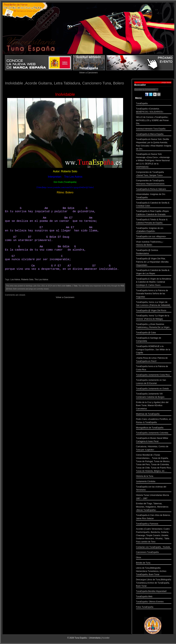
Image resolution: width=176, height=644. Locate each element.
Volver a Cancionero (88, 73)
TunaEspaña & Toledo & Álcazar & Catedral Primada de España (154, 222)
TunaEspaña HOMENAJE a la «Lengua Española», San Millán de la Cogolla (154, 350)
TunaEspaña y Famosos (154, 524)
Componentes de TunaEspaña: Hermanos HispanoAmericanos (154, 182)
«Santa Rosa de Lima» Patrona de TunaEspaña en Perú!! (154, 360)
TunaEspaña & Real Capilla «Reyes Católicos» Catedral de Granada (154, 213)
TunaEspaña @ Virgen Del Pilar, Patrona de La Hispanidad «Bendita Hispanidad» (154, 262)
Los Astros (15, 280)
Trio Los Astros (41, 280)
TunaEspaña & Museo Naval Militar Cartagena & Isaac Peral (154, 440)
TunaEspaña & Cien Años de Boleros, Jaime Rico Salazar (154, 517)
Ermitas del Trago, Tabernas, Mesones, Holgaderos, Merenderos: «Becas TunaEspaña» (154, 507)
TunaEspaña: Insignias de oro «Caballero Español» (154, 230)
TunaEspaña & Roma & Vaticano (154, 190)
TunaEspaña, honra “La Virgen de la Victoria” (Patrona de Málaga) (154, 318)
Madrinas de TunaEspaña (154, 414)
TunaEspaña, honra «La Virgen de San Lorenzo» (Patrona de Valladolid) (154, 304)
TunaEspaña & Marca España (154, 135)
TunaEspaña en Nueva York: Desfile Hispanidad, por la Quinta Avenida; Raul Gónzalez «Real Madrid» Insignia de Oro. (154, 144)
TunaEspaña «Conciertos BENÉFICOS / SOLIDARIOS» (154, 111)
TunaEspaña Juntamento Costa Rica (154, 375)
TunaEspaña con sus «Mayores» (154, 237)
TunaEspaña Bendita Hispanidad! (154, 592)
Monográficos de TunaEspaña (154, 428)
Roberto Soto (27, 280)
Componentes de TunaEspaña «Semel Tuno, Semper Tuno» (154, 174)
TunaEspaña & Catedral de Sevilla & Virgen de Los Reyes (154, 272)
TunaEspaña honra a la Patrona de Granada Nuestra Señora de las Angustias (154, 294)
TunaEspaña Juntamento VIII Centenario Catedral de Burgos (154, 396)
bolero (69, 286)
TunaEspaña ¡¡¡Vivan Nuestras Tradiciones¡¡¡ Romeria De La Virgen (154, 326)
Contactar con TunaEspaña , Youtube (154, 547)
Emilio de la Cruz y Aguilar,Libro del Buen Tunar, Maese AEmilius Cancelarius (154, 406)
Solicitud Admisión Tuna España (154, 129)
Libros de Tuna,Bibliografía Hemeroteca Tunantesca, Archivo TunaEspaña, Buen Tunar (154, 572)
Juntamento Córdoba (154, 482)
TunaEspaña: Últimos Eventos (154, 602)
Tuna (75, 286)
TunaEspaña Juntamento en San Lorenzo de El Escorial (154, 382)
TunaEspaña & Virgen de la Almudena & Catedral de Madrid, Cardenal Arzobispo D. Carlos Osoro (154, 282)
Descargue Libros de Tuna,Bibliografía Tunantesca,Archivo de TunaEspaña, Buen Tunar (154, 583)
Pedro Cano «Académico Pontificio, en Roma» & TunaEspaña (154, 421)
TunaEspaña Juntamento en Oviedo (154, 389)
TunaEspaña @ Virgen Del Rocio (154, 311)
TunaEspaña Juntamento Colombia (154, 433)
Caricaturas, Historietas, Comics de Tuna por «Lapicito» (154, 448)
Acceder (106, 638)
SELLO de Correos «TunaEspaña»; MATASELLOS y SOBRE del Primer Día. (154, 121)
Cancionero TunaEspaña (154, 553)
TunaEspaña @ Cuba (154, 333)
